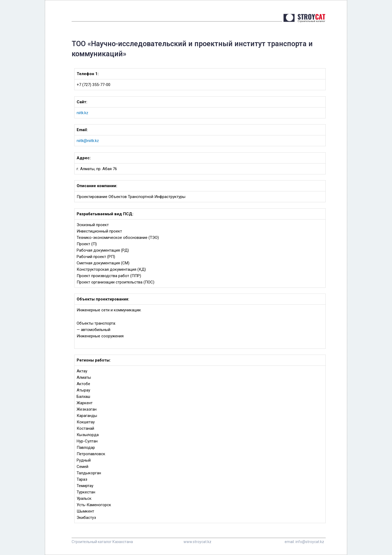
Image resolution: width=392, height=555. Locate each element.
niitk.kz (82, 113)
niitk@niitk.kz (88, 141)
